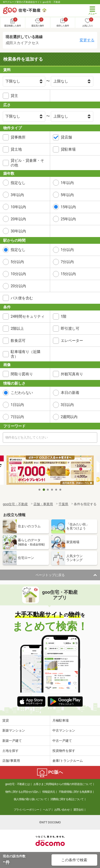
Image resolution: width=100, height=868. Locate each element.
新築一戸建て (12, 741)
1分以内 (67, 250)
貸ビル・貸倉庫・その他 (27, 163)
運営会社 (78, 810)
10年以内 (18, 207)
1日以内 (17, 405)
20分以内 (18, 286)
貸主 (14, 96)
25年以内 (68, 219)
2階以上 (17, 328)
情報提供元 (49, 792)
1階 (64, 316)
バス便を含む (22, 298)
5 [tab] (56, 490)
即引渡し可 (70, 328)
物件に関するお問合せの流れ (22, 792)
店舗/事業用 (11, 761)
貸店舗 (66, 137)
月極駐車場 (61, 720)
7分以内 (67, 262)
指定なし (18, 183)
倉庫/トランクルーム (68, 761)
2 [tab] (44, 490)
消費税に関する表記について (67, 799)
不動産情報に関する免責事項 (75, 792)
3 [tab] (48, 490)
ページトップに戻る (50, 575)
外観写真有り (72, 374)
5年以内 (67, 195)
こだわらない (22, 393)
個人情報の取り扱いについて (30, 799)
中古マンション (64, 730)
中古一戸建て (62, 741)
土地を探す (10, 751)
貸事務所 (18, 137)
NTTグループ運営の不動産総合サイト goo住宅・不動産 (32, 2)
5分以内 (17, 262)
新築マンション (14, 730)
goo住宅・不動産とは (17, 784)
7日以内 (17, 417)
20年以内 (18, 219)
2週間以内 (69, 417)
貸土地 (16, 149)
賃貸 (6, 720)
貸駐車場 (68, 149)
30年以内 (18, 231)
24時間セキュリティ (28, 316)
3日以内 (67, 405)
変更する (87, 40)
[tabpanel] (50, 470)
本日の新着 (70, 393)
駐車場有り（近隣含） (26, 354)
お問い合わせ (62, 810)
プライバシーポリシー (26, 810)
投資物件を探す (64, 751)
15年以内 (68, 207)
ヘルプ (47, 810)
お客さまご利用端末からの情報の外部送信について (63, 784)
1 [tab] (40, 490)
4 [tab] (52, 490)
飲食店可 (18, 341)
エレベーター (72, 341)
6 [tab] (61, 490)
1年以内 (67, 183)
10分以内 (18, 274)
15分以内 (68, 274)
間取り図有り (22, 374)
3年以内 (17, 195)
